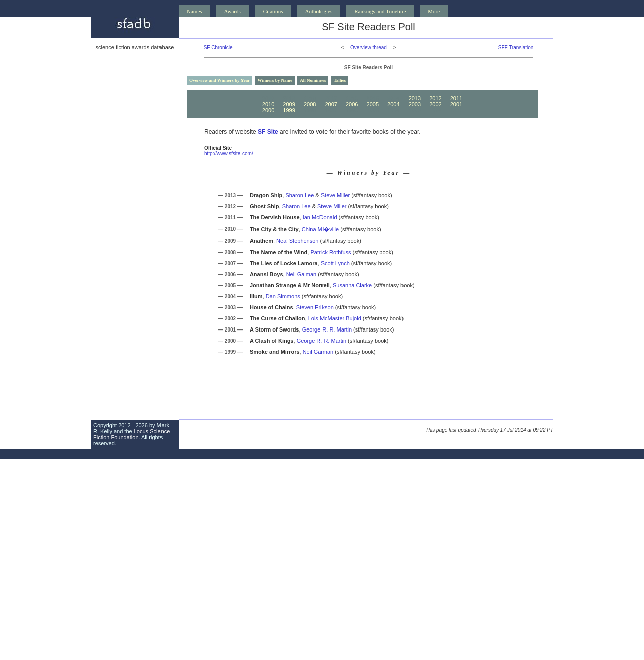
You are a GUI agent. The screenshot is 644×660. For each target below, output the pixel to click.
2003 (415, 104)
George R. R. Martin (327, 329)
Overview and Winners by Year (219, 80)
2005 (373, 104)
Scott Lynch (335, 263)
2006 (352, 104)
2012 (435, 98)
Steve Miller (335, 195)
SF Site (268, 132)
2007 (331, 104)
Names (194, 11)
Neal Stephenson (297, 241)
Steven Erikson (315, 307)
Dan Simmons (283, 296)
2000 (268, 110)
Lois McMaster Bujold (335, 318)
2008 (310, 104)
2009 (289, 104)
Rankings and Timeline (380, 11)
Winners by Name (275, 80)
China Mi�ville (320, 229)
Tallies (340, 80)
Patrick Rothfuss (331, 252)
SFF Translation (516, 48)
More (434, 11)
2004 (393, 104)
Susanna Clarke (352, 285)
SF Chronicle (218, 48)
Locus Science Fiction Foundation (131, 434)
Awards (233, 11)
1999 (289, 110)
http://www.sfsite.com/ (229, 154)
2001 (456, 104)
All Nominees (313, 80)
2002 (435, 104)
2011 (456, 98)
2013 (415, 98)
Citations (273, 11)
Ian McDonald (320, 217)
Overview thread (369, 48)
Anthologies (319, 11)
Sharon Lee (300, 195)
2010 (268, 104)
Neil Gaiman (302, 274)
